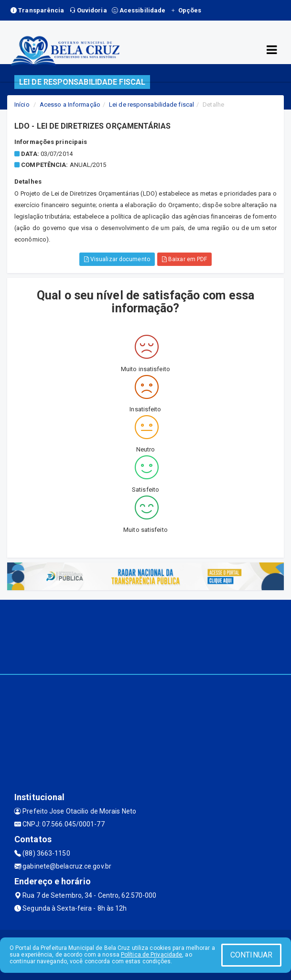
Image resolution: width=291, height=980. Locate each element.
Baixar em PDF (185, 259)
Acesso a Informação (70, 105)
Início (22, 105)
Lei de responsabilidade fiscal (151, 105)
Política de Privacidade (151, 955)
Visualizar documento (117, 259)
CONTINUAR (251, 955)
